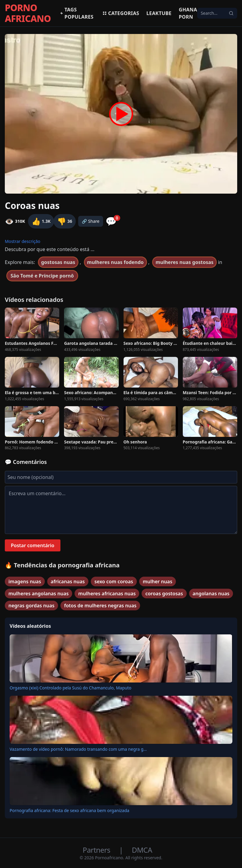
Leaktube (159, 13)
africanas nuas (68, 581)
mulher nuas (158, 581)
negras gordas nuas (31, 606)
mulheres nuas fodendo (115, 262)
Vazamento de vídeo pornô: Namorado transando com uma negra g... (78, 749)
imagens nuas (25, 581)
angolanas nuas (211, 593)
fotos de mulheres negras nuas (100, 606)
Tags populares (77, 13)
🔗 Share (91, 221)
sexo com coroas (114, 581)
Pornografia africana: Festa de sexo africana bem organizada (69, 810)
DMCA (142, 850)
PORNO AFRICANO (28, 13)
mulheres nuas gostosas (184, 262)
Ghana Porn (188, 13)
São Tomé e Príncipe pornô (42, 276)
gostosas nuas (58, 262)
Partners (97, 850)
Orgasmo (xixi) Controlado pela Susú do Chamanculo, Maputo (70, 688)
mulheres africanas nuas (107, 593)
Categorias (121, 13)
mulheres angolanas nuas (38, 593)
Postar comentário (33, 545)
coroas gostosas (164, 593)
